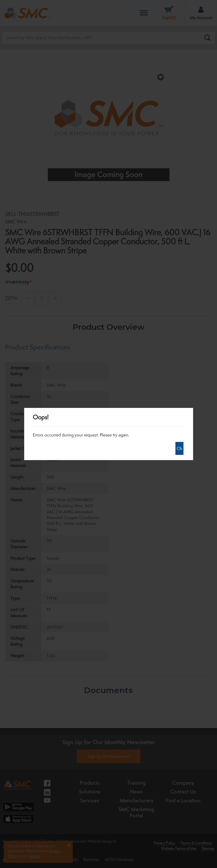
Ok (179, 448)
